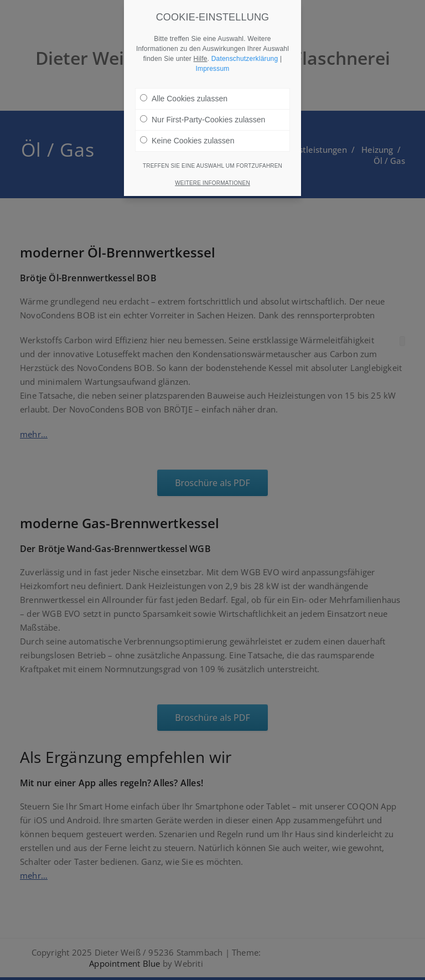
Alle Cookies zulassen (184, 90)
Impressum (212, 60)
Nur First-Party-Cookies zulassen (203, 111)
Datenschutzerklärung (245, 50)
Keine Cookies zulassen (187, 132)
